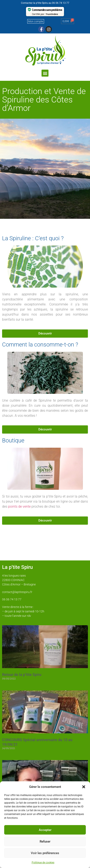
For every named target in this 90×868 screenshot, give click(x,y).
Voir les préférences (45, 853)
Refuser (45, 841)
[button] (84, 787)
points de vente (19, 506)
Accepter (45, 830)
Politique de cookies (43, 863)
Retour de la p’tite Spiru (22, 675)
